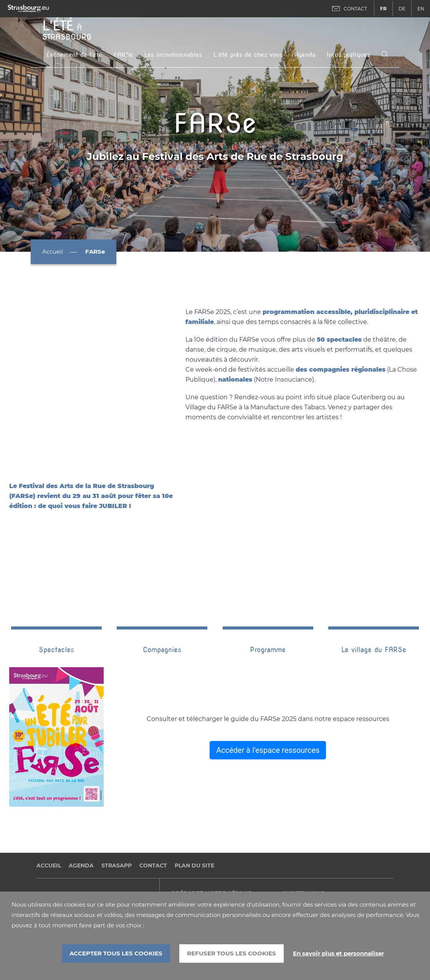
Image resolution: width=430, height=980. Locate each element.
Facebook (286, 861)
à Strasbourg (67, 29)
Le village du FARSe (374, 594)
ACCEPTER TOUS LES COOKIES (116, 953)
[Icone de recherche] (385, 55)
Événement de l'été (74, 55)
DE (402, 9)
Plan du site (194, 810)
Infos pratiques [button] (348, 55)
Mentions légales (60, 844)
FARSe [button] (123, 55)
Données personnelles (68, 855)
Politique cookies (61, 878)
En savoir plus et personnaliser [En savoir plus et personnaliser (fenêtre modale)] (338, 953)
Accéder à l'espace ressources (268, 695)
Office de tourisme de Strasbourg (219, 860)
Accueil (53, 252)
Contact (153, 810)
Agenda (305, 55)
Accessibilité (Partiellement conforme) (91, 889)
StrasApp (117, 810)
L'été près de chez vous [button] (248, 55)
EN (421, 9)
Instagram (323, 861)
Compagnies (162, 594)
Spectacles (56, 594)
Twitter (311, 861)
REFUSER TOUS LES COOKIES (232, 953)
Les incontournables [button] (173, 55)
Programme (268, 594)
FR (383, 9)
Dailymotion (299, 861)
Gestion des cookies (64, 866)
